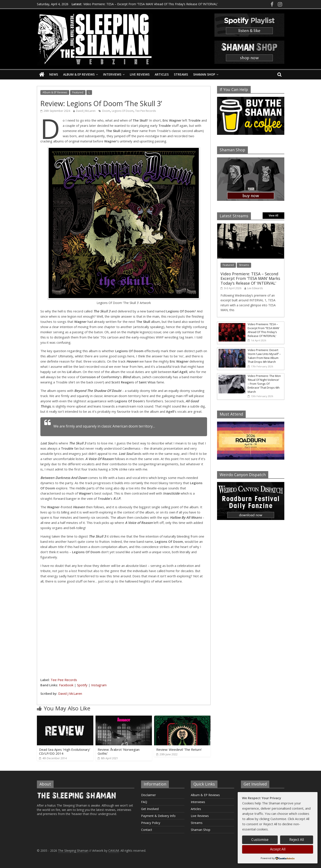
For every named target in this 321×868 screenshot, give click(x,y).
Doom (106, 111)
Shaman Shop (204, 74)
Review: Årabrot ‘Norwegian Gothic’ (119, 751)
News (54, 74)
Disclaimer (148, 795)
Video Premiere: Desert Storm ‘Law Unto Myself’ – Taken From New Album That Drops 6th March (264, 356)
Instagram (99, 685)
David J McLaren (86, 111)
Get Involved (150, 809)
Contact (147, 830)
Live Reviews (140, 74)
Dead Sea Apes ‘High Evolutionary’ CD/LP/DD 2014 (65, 751)
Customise (260, 840)
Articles (162, 74)
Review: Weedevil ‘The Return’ (179, 749)
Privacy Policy (151, 823)
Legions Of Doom (123, 111)
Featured (78, 92)
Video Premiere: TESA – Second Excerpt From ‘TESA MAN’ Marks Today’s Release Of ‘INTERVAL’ (250, 278)
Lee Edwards (255, 288)
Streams (181, 74)
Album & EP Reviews (79, 74)
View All (273, 215)
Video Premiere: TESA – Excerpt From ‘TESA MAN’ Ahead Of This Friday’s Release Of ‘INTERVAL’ (151, 4)
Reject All (297, 840)
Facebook (66, 685)
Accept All (278, 849)
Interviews (112, 74)
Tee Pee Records (146, 111)
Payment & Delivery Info (158, 816)
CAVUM (114, 851)
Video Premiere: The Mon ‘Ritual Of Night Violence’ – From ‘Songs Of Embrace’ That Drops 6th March (264, 384)
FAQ (144, 802)
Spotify (82, 685)
